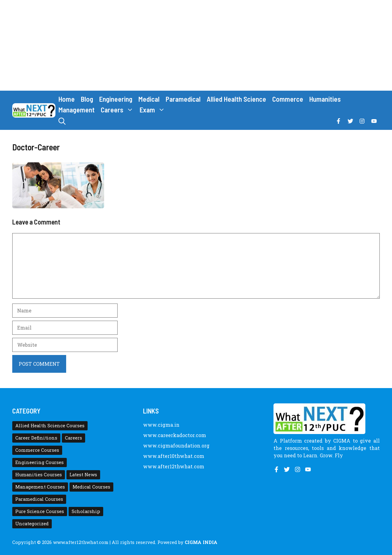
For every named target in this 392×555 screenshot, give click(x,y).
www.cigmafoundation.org (176, 446)
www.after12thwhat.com (174, 466)
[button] (62, 121)
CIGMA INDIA (201, 542)
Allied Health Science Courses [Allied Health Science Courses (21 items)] (50, 426)
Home (67, 99)
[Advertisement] (196, 45)
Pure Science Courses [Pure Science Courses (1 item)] (40, 511)
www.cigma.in (161, 425)
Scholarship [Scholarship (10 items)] (86, 511)
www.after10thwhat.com (174, 456)
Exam (154, 110)
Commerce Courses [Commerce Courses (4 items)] (37, 450)
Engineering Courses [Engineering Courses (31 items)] (40, 462)
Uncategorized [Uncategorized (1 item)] (32, 524)
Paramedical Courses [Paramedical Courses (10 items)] (39, 499)
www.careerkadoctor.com (175, 435)
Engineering (116, 99)
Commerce (288, 99)
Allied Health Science (236, 99)
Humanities (325, 99)
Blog (87, 99)
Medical (149, 99)
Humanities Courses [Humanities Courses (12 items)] (39, 475)
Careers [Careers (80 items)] (73, 438)
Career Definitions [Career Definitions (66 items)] (36, 438)
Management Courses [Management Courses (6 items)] (40, 487)
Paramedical (183, 99)
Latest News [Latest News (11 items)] (83, 475)
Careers (119, 110)
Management (77, 110)
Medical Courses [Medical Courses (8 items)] (91, 487)
